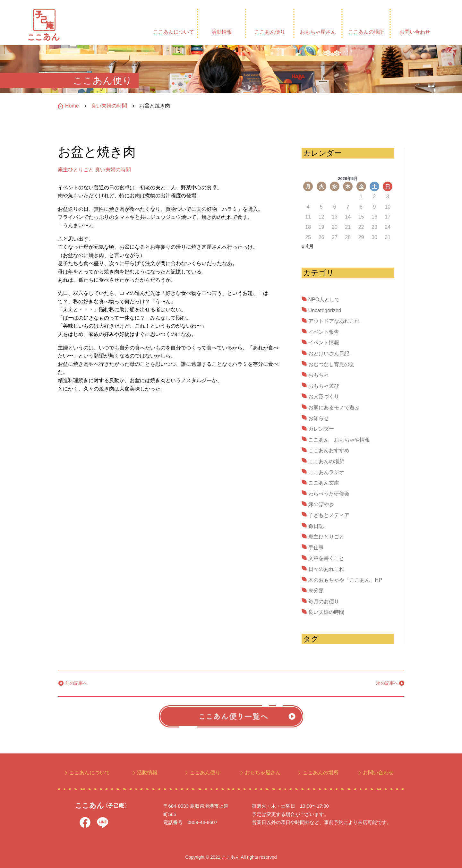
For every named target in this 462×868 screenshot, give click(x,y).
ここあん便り (270, 32)
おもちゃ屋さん (318, 32)
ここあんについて (174, 32)
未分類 (316, 591)
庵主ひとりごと (76, 170)
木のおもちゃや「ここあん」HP (345, 580)
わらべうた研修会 (329, 494)
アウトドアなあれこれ (334, 321)
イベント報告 (324, 332)
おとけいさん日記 (329, 353)
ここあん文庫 (324, 483)
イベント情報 (324, 343)
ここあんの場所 (366, 32)
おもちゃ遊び (324, 386)
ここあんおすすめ (329, 450)
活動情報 (222, 32)
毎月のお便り (324, 602)
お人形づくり (324, 396)
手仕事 (316, 548)
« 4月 (308, 246)
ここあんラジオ (326, 472)
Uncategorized (325, 310)
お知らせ (319, 418)
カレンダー (321, 429)
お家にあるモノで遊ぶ (334, 407)
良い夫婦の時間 (113, 170)
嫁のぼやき (321, 504)
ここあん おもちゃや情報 (339, 440)
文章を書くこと (326, 558)
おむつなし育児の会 (331, 364)
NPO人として (324, 300)
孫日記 (316, 526)
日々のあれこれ (326, 569)
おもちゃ (319, 375)
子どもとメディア (329, 515)
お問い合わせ (415, 32)
